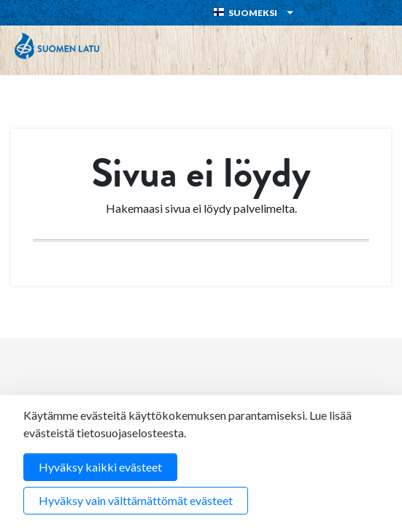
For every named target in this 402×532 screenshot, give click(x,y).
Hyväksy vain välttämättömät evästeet (136, 500)
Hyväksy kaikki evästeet (100, 467)
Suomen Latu (57, 46)
